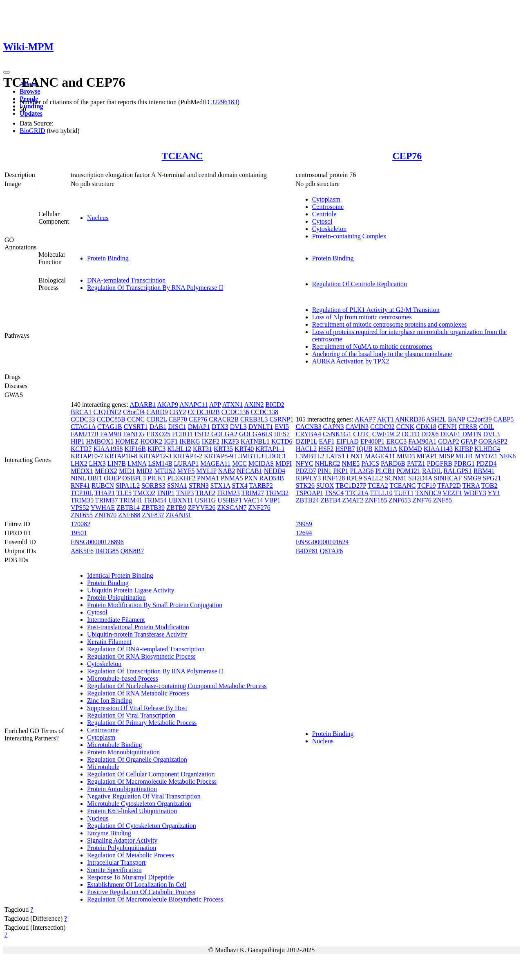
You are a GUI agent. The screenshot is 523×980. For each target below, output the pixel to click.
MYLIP (206, 471)
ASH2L (436, 419)
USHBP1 (230, 500)
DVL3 (238, 427)
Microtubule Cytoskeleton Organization (139, 804)
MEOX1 (82, 471)
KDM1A (386, 449)
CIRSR (468, 427)
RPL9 (354, 478)
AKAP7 (365, 419)
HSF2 (326, 449)
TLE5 (124, 493)
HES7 (282, 434)
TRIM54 (155, 500)
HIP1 (78, 441)
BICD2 (275, 405)
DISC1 (177, 427)
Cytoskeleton (329, 229)
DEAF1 (451, 434)
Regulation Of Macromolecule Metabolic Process (152, 782)
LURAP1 (186, 463)
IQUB (365, 449)
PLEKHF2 (181, 478)
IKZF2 (211, 441)
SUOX (325, 486)
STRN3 (199, 486)
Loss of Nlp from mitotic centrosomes (362, 317)
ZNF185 (376, 500)
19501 (79, 533)
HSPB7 (345, 449)
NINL (78, 478)
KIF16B (135, 449)
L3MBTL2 (310, 456)
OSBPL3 (134, 478)
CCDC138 (264, 412)
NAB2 (227, 471)
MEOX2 (106, 471)
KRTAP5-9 (219, 456)
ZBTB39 (153, 508)
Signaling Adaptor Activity (122, 840)
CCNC (136, 419)
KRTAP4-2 (188, 456)
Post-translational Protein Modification (138, 627)
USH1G (206, 500)
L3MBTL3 (249, 456)
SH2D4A (420, 478)
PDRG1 (464, 463)
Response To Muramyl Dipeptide (130, 877)
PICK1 (156, 478)
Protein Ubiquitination (116, 598)
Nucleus (98, 218)
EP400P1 (373, 441)
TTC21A (357, 493)
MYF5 (186, 471)
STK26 (305, 486)
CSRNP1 (282, 419)
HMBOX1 (100, 441)
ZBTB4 (331, 500)
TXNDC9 (428, 493)
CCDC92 (382, 427)
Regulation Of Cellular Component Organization (151, 774)
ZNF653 (400, 500)
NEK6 (507, 456)
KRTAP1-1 (270, 449)
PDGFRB (440, 463)
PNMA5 (232, 478)
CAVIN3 (357, 427)
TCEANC (182, 156)
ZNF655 (82, 515)
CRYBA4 (308, 434)
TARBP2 (261, 486)
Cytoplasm (326, 199)
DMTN (472, 434)
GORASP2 (493, 441)
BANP (456, 419)
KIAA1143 (438, 449)
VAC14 (253, 500)
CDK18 (426, 427)
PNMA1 (208, 478)
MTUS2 (165, 471)
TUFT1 (404, 493)
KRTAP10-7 (87, 456)
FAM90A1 (422, 441)
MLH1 (465, 456)
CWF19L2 (386, 434)
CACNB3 (309, 427)
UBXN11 (181, 500)
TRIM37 (107, 500)
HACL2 (306, 449)
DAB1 (158, 427)
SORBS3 (153, 486)
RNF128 (334, 478)
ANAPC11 (194, 405)
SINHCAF (448, 478)
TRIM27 (253, 493)
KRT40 (244, 449)
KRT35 (223, 449)
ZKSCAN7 (232, 508)
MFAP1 (427, 456)
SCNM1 (396, 478)
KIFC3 (156, 449)
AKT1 (386, 419)
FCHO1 (182, 434)
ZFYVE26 (202, 508)
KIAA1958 (108, 449)
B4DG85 (107, 551)
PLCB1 (385, 471)
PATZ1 (416, 463)
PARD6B (393, 463)
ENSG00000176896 (97, 542)
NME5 (351, 463)
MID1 (127, 471)
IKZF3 (230, 441)
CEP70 (178, 419)
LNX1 (355, 456)
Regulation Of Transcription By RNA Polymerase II (155, 288)
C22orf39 (479, 419)
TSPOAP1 (310, 493)
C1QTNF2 (107, 412)
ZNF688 (129, 515)
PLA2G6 (362, 471)
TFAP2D (449, 486)
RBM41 (484, 471)
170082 (80, 524)
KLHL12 (179, 449)
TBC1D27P (351, 486)
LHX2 (79, 463)
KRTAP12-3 (155, 456)
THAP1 (105, 493)
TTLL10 (381, 493)
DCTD (411, 434)
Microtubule (103, 767)
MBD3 (406, 456)
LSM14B (160, 463)
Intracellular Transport (116, 862)
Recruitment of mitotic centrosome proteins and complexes (390, 324)
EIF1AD (348, 441)
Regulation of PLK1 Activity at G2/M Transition (376, 310)
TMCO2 (144, 493)
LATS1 (335, 456)
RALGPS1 (457, 471)
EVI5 (282, 427)
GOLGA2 (224, 434)
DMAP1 (199, 427)
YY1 (494, 493)
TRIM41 (131, 500)
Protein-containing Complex (349, 236)
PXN (251, 478)
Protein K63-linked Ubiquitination (132, 811)
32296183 (224, 102)
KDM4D (410, 449)
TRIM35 (82, 500)
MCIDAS (261, 463)
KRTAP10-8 (121, 456)
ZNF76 (422, 500)
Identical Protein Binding (120, 575)
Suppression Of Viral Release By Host (137, 708)
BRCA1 (81, 412)
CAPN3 (334, 427)
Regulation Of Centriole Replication (360, 284)
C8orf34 (134, 412)
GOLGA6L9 (256, 434)
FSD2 (202, 434)
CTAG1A (83, 427)
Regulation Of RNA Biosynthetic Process (141, 656)
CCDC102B (204, 412)
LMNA (137, 463)
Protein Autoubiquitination (122, 789)
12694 (304, 533)
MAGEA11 (215, 463)
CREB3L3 (254, 419)
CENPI (447, 427)
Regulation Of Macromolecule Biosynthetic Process (155, 899)
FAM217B (85, 434)
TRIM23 (228, 493)
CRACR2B (224, 419)
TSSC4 (334, 493)
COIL (486, 427)
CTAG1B (110, 427)
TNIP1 (166, 493)
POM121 (408, 471)
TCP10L (82, 493)
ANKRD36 (410, 419)
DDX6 (430, 434)
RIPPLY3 (308, 478)
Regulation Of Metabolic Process (131, 855)
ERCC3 (396, 441)
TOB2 (489, 486)
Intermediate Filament (116, 620)
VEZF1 (452, 493)
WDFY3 (475, 493)
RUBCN (103, 486)
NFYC (305, 463)
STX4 (240, 486)
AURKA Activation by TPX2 (351, 361)
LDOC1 (276, 456)
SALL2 (373, 478)
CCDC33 (83, 419)
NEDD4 (275, 471)
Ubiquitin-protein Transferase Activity (137, 634)
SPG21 (492, 478)
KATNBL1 (255, 441)
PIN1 (324, 471)
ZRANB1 (179, 515)
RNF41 (80, 486)
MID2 (144, 471)
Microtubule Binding (115, 745)
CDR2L (156, 419)
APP (215, 405)
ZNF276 (259, 508)
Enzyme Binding (109, 833)
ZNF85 (443, 500)
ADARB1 (143, 405)
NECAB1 (249, 471)
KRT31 (202, 449)
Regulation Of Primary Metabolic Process (142, 723)
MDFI (284, 463)
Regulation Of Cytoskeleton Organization (142, 826)
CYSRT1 (136, 427)
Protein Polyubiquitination (122, 848)
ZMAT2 (353, 500)
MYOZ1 (486, 456)
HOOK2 (151, 441)
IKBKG (190, 441)
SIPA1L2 (128, 486)
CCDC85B (111, 419)
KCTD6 (282, 441)
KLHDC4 (487, 449)
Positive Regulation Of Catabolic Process (141, 892)
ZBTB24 (307, 500)
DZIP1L (307, 441)
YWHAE (103, 508)
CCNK (405, 427)
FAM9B (111, 434)
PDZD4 (487, 463)
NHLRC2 (327, 463)
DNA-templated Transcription (126, 280)
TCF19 (426, 486)
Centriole (324, 214)
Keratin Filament (109, 642)
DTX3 (220, 427)
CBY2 (178, 412)
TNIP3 (185, 493)
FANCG (134, 434)
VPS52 (80, 508)
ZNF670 (105, 515)
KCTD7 (81, 449)
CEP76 (407, 156)
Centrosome (328, 207)
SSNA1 (177, 486)
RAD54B (271, 478)
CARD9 (157, 412)
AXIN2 (254, 405)
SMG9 (472, 478)
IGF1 (171, 441)
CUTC (362, 434)
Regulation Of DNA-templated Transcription (146, 649)
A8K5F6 (82, 551)
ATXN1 (233, 405)
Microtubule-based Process (123, 678)
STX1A (220, 486)
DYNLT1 (261, 427)
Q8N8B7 (132, 551)
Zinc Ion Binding (110, 701)
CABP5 (503, 419)
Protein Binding (108, 258)
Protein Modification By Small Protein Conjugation (155, 605)
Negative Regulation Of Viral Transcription (144, 796)
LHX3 (97, 463)
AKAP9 (168, 405)
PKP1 (341, 471)
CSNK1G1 (337, 434)
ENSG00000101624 (322, 542)
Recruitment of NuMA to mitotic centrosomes (372, 346)
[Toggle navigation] (7, 72)
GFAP (469, 441)
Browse (30, 91)
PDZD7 (306, 471)
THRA (471, 486)
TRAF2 (205, 493)
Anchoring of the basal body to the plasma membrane (382, 354)
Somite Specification (114, 870)
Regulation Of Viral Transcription (131, 715)
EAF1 (326, 441)
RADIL (432, 471)
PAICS (370, 463)
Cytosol (322, 221)
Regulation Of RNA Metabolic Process (138, 693)
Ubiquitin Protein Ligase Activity (131, 590)
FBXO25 (158, 434)
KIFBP (464, 449)
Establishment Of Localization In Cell (137, 885)
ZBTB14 (128, 508)
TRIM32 (277, 493)
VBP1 (272, 500)
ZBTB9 (176, 508)
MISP (446, 456)
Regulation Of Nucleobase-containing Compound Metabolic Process (177, 686)
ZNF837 (153, 515)
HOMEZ (127, 441)
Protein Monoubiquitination (123, 752)
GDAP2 (449, 441)
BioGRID (32, 131)
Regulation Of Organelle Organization (137, 759)
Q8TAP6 (332, 551)
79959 (304, 524)
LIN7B (117, 463)
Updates (31, 113)
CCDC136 (235, 412)
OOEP (112, 478)
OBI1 (95, 478)
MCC (239, 463)
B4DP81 (307, 551)
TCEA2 (378, 486)
